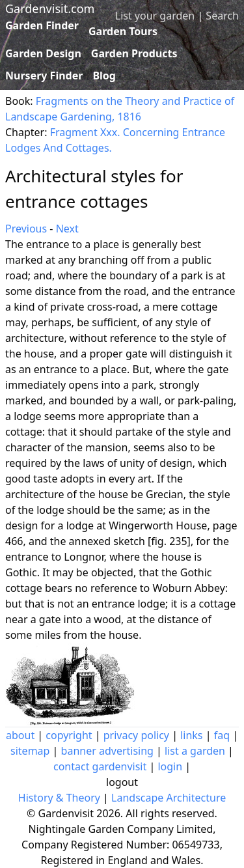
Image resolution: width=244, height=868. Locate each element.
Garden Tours (123, 31)
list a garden (195, 751)
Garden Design (43, 53)
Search (222, 16)
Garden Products (134, 53)
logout (122, 782)
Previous (26, 229)
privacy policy (136, 735)
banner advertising (107, 751)
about (20, 735)
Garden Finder (42, 25)
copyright (69, 735)
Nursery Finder (44, 76)
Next (67, 229)
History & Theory (59, 798)
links (191, 735)
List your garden (155, 16)
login (170, 766)
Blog (104, 76)
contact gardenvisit (100, 766)
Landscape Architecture (169, 798)
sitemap (30, 751)
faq (222, 735)
